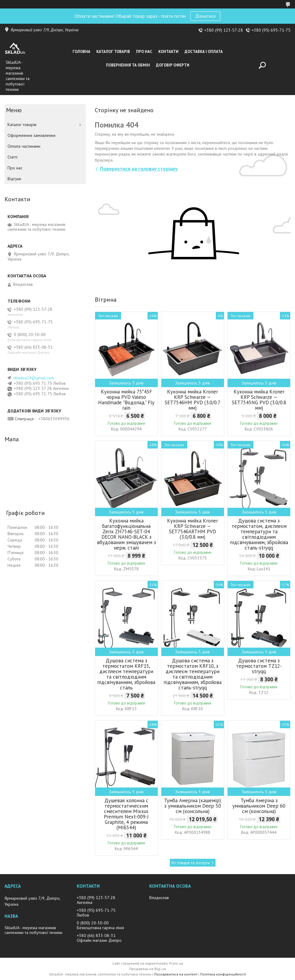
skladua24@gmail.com (34, 378)
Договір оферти (173, 65)
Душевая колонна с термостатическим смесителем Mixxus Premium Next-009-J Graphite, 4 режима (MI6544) (126, 814)
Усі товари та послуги (190, 863)
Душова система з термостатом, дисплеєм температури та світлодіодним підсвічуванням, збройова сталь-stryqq (259, 534)
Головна (81, 52)
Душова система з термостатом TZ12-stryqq (259, 666)
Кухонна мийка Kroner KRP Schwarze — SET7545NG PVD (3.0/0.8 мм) (259, 400)
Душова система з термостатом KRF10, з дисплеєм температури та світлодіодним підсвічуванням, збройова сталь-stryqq (193, 674)
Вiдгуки (14, 179)
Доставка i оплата (204, 52)
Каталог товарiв (113, 52)
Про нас (144, 52)
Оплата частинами (24, 146)
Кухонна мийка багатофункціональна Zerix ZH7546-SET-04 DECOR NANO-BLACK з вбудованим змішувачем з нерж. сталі (126, 534)
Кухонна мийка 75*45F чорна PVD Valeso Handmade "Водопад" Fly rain (126, 400)
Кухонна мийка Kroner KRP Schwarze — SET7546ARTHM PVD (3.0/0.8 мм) (193, 529)
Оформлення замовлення (31, 135)
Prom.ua (176, 963)
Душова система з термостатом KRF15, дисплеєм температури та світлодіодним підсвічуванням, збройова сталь (126, 674)
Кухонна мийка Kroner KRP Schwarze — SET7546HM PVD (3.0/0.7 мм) (193, 400)
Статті (12, 157)
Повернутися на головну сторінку (139, 169)
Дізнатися (205, 16)
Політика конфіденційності (223, 974)
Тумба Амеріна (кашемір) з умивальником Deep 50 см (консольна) (193, 806)
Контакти (168, 52)
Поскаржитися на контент (176, 974)
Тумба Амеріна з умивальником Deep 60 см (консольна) (259, 806)
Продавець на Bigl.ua (147, 969)
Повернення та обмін (128, 65)
